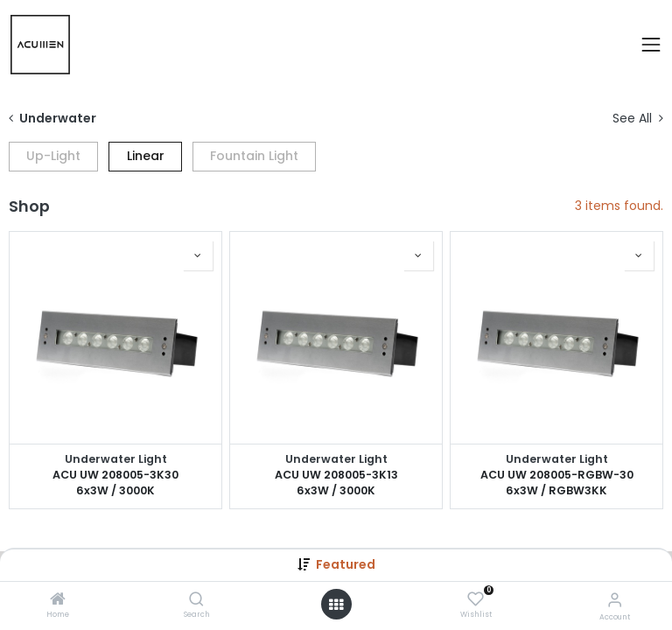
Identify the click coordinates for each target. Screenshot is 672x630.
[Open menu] (336, 605)
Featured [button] (346, 564)
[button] (198, 255)
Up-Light (53, 156)
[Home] (58, 600)
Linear (146, 156)
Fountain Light (254, 156)
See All (638, 119)
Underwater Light (116, 459)
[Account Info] (615, 600)
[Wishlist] (476, 599)
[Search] (196, 600)
